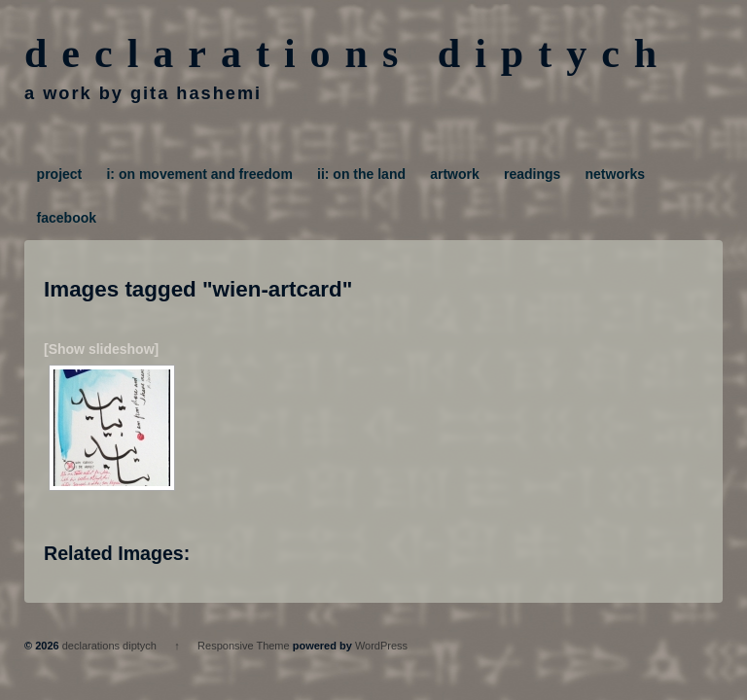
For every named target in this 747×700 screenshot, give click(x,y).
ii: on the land (361, 174)
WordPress (381, 646)
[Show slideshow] (101, 349)
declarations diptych (348, 53)
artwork (455, 174)
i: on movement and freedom (199, 174)
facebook (67, 218)
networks (615, 174)
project (60, 174)
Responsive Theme (244, 646)
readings (532, 174)
